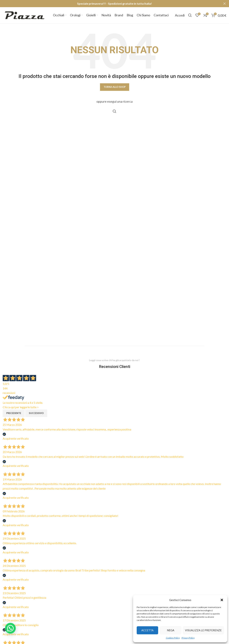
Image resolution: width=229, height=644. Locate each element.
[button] (222, 600)
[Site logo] (25, 15)
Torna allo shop (115, 87)
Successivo (36, 413)
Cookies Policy (173, 638)
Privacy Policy (188, 638)
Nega (171, 630)
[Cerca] (190, 15)
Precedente (14, 413)
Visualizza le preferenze (203, 630)
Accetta (147, 630)
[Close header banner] (225, 4)
